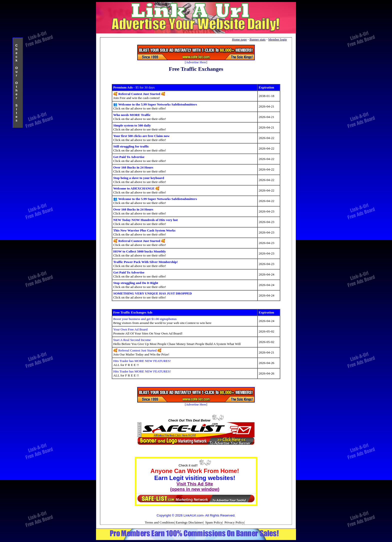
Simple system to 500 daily (132, 125)
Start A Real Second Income (132, 340)
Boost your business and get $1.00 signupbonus (145, 319)
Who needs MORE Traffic (132, 115)
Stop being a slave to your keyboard (139, 178)
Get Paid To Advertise (129, 157)
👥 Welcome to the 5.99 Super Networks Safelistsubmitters (155, 104)
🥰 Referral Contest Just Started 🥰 (139, 94)
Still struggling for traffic (131, 146)
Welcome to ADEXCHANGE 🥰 (136, 188)
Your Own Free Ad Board (130, 329)
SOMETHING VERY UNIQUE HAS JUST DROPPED (152, 293)
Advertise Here (196, 62)
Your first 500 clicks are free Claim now (141, 136)
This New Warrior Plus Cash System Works (144, 230)
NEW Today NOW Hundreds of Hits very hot (145, 220)
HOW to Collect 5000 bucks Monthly (139, 251)
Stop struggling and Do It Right (136, 283)
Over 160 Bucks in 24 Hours (133, 167)
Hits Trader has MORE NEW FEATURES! (142, 361)
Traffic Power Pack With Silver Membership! (145, 262)
